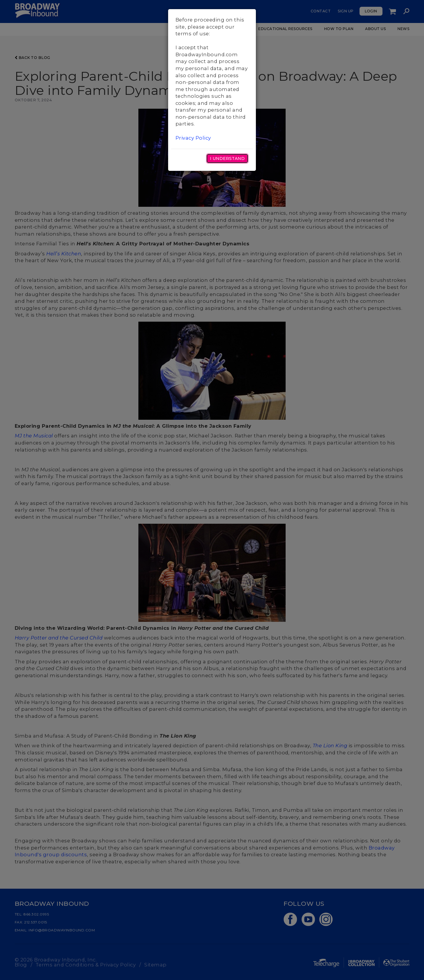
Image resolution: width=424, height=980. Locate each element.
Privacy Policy (193, 138)
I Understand (227, 158)
